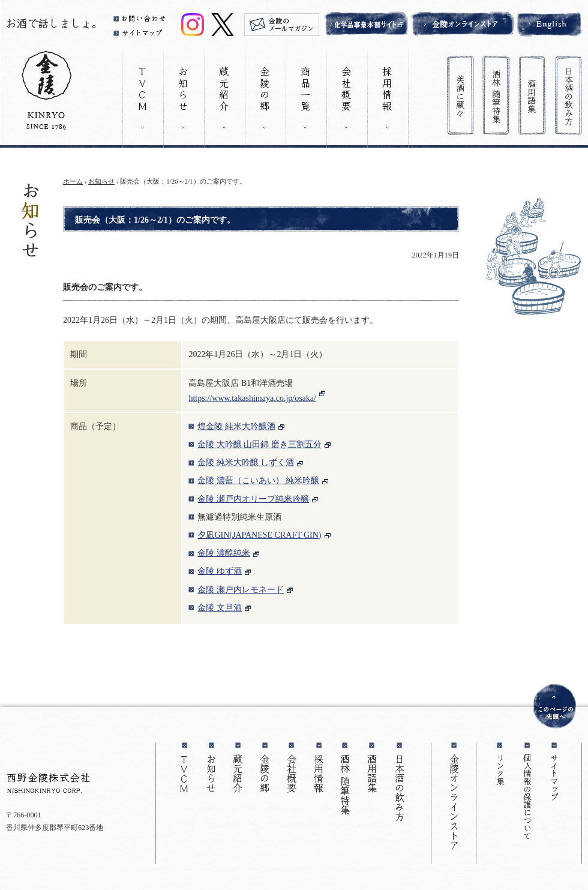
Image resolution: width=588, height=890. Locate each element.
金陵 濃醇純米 (224, 553)
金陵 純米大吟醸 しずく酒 (246, 462)
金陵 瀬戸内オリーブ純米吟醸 (253, 499)
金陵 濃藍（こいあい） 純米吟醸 (258, 480)
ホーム (73, 181)
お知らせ (101, 181)
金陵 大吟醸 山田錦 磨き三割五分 (259, 444)
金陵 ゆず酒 (220, 571)
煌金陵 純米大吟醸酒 (236, 426)
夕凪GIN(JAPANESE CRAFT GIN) (259, 535)
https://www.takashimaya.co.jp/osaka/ (252, 398)
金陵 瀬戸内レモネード (241, 590)
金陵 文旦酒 (220, 608)
